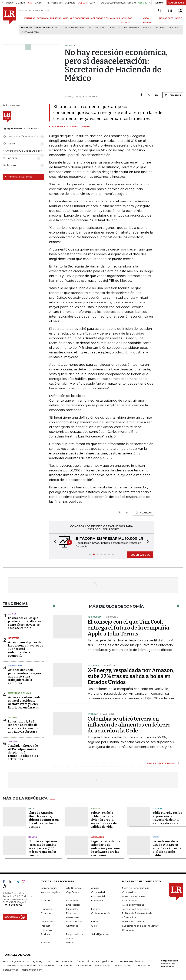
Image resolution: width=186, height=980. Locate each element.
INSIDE (178, 18)
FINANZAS (30, 18)
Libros (111, 28)
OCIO (66, 18)
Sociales (158, 808)
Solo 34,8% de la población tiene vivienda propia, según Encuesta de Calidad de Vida (104, 820)
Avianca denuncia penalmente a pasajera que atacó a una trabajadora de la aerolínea (24, 677)
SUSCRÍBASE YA (140, 555)
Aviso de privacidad (133, 905)
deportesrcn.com (32, 969)
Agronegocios (49, 888)
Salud (156, 837)
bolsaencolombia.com (132, 961)
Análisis (95, 888)
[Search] (160, 11)
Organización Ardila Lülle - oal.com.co (170, 963)
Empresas (47, 909)
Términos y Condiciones (136, 909)
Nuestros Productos (133, 896)
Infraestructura (74, 921)
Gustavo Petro (30, 32)
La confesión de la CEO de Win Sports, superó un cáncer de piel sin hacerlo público (167, 848)
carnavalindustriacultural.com (56, 965)
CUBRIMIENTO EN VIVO (19, 693)
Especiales (72, 909)
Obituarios (72, 926)
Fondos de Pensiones (74, 28)
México (32, 808)
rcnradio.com (103, 965)
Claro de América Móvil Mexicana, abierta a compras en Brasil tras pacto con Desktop (44, 820)
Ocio (94, 926)
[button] (54, 542)
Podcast (46, 934)
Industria (14, 638)
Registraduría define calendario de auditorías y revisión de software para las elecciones (105, 848)
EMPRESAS (56, 18)
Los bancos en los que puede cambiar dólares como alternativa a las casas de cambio (24, 623)
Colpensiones (97, 28)
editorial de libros (129, 28)
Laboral (13, 742)
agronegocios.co (42, 961)
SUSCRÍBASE (176, 3)
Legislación (97, 837)
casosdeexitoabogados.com (19, 965)
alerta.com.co (11, 969)
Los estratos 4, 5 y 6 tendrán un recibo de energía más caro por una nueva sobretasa (23, 727)
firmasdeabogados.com (101, 961)
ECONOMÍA (43, 18)
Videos (70, 942)
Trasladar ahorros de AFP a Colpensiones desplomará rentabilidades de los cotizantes (23, 752)
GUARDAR (173, 95)
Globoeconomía (101, 913)
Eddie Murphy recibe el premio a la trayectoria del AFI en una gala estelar (167, 818)
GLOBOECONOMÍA (80, 18)
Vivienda (95, 808)
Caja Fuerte (73, 892)
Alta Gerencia (74, 888)
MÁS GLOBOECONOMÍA (161, 763)
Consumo (47, 900)
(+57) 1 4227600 (12, 905)
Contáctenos (130, 900)
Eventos (96, 909)
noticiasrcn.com (123, 965)
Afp (57, 28)
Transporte (15, 666)
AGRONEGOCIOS (100, 18)
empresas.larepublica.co (70, 961)
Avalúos (173, 28)
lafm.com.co (143, 965)
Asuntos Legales (50, 892)
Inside (95, 921)
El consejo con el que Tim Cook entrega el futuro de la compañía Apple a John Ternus (128, 628)
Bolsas (33, 837)
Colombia (160, 28)
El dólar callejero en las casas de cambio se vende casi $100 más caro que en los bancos (43, 848)
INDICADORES (166, 18)
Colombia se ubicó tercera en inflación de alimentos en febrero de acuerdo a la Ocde (129, 725)
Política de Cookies (133, 921)
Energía (147, 28)
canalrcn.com (84, 965)
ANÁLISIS (115, 18)
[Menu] (22, 18)
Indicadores (48, 921)
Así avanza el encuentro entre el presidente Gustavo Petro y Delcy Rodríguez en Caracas (25, 702)
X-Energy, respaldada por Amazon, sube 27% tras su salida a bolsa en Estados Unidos (131, 676)
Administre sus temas (18, 177)
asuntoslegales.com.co (16, 961)
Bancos (12, 614)
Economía (97, 900)
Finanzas (46, 913)
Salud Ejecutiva (100, 934)
